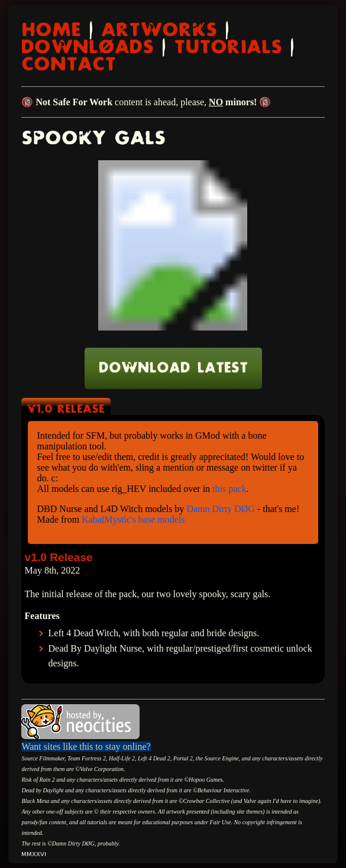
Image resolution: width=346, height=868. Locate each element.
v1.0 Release (66, 409)
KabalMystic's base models (133, 519)
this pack (229, 489)
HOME (51, 30)
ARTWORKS (159, 30)
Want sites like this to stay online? (86, 746)
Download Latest (173, 368)
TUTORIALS (228, 48)
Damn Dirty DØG (221, 509)
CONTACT (69, 65)
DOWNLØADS (88, 48)
